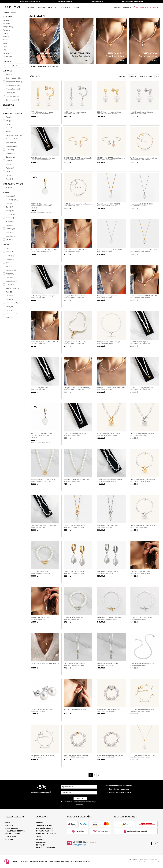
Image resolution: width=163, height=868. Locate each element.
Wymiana (40, 839)
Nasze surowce (12, 828)
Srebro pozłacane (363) (13, 78)
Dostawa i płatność (44, 831)
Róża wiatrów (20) (12, 303)
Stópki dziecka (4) (12, 314)
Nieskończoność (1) (12, 288)
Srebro (39, 823)
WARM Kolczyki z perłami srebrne (75, 112)
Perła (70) (9, 164)
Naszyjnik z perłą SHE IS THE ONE (109, 204)
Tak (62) (9, 108)
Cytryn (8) (9, 124)
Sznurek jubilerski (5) (13, 100)
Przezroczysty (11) (12, 200)
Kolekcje (66, 7)
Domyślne (132, 76)
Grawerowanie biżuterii (15, 831)
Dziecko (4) (10, 252)
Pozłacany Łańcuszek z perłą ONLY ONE (144, 250)
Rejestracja (127, 7)
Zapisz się (80, 799)
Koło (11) (9, 267)
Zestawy (6, 33)
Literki (5, 46)
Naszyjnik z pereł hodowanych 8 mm (142, 664)
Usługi (5, 43)
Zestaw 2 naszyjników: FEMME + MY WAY (144, 296)
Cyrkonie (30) (10, 93)
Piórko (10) (9, 296)
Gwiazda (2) (10, 259)
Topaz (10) (9, 179)
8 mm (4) (9, 188)
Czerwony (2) (10, 214)
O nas (8, 823)
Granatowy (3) (11, 229)
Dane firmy (10, 839)
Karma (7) (9, 263)
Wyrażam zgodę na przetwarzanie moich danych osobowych (80, 802)
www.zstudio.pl (154, 862)
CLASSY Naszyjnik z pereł (139, 342)
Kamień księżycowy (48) (14, 135)
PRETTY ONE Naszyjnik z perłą (74, 526)
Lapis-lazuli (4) (11, 153)
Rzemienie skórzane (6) (14, 85)
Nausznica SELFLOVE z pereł (140, 572)
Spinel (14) (9, 175)
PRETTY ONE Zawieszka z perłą (41, 204)
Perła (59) (9, 292)
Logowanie (117, 7)
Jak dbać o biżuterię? (45, 828)
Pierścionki (6, 30)
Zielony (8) (9, 233)
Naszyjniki (6, 20)
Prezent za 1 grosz (13, 834)
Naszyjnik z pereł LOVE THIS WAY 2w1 (43, 480)
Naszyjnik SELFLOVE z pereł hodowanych (78, 388)
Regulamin (41, 845)
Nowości (41, 7)
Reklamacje (41, 842)
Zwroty (40, 837)
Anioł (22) (9, 248)
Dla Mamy (30, 7)
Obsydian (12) (10, 157)
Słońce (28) (10, 310)
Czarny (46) (10, 240)
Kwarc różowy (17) (12, 143)
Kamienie (6, 53)
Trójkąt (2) (9, 318)
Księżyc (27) (10, 274)
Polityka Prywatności (46, 848)
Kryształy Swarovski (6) (13, 89)
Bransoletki (6, 23)
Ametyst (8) (10, 121)
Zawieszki (6, 37)
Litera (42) (9, 277)
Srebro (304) (10, 74)
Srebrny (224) (10, 236)
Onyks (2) (9, 161)
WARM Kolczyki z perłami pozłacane (43, 112)
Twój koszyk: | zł (145, 7)
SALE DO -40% (11, 837)
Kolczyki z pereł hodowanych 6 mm (42, 709)
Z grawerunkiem (8, 56)
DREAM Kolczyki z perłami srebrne (142, 112)
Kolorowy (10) (10, 196)
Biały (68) (9, 203)
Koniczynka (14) (11, 270)
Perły (5, 50)
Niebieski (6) (10, 225)
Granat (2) (9, 128)
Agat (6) (9, 117)
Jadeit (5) (9, 132)
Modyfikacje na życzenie (47, 834)
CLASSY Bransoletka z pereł (40, 572)
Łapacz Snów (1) (11, 281)
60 (157, 76)
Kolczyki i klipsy (8, 27)
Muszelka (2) (10, 285)
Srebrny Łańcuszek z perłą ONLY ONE (110, 250)
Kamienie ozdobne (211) (14, 82)
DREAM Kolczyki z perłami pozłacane (109, 112)
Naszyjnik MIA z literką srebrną (107, 296)
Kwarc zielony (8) (11, 146)
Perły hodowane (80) (13, 96)
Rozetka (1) (10, 299)
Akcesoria (6, 40)
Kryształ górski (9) (12, 139)
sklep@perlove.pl (79, 845)
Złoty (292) (9, 207)
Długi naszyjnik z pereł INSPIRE (74, 664)
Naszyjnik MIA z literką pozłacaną (75, 296)
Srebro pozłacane (44, 825)
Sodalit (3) (9, 172)
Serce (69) (9, 307)
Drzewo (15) (10, 256)
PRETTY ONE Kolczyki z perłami (75, 572)
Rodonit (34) (10, 168)
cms (147, 862)
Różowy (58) (10, 211)
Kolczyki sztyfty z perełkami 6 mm (75, 709)
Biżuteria (53, 7)
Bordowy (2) (10, 218)
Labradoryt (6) (10, 150)
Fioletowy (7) (10, 222)
